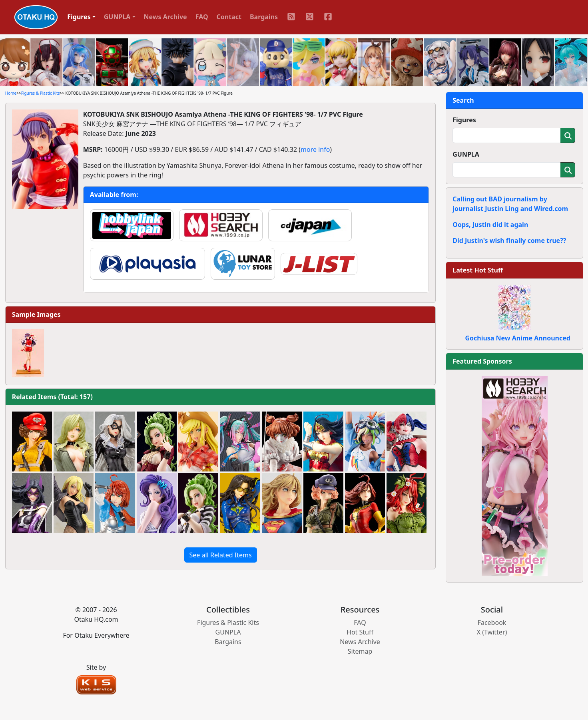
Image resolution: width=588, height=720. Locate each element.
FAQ (202, 17)
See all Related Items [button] (221, 555)
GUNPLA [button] (117, 17)
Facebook (492, 623)
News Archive (165, 17)
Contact (229, 17)
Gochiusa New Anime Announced (517, 338)
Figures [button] (79, 17)
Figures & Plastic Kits (41, 93)
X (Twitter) (492, 632)
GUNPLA (466, 154)
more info (315, 149)
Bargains (264, 17)
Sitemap (360, 651)
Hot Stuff (360, 632)
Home (11, 93)
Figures (464, 120)
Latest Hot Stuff (478, 270)
